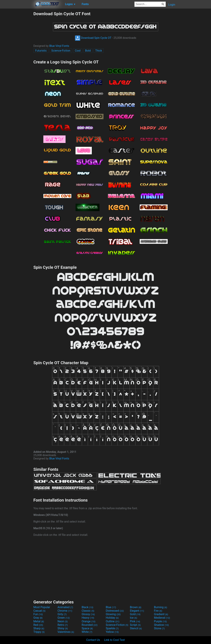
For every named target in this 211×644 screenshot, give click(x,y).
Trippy (39, 632)
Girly (62, 614)
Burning (161, 607)
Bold (88, 51)
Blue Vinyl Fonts (59, 46)
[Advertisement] (17, 64)
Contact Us (93, 640)
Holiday (112, 618)
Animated (65, 607)
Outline (113, 621)
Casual (39, 611)
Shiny (63, 628)
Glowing (113, 614)
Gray (38, 618)
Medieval (162, 618)
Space (87, 628)
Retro (63, 625)
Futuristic (41, 51)
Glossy (88, 614)
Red (38, 625)
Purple (160, 621)
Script (135, 625)
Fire (158, 611)
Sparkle (112, 628)
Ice (133, 618)
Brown (136, 607)
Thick (99, 51)
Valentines (66, 632)
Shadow (161, 625)
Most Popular (42, 607)
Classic (88, 611)
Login (172, 5)
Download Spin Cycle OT (93, 38)
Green (64, 618)
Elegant (137, 611)
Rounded (90, 625)
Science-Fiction (61, 51)
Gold (135, 614)
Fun (38, 614)
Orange (89, 621)
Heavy (88, 618)
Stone (159, 628)
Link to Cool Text (115, 640)
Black (87, 607)
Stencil (136, 628)
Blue (111, 607)
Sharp (39, 628)
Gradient (161, 614)
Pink (135, 621)
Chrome (65, 611)
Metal (39, 621)
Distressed (115, 611)
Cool (78, 51)
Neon (63, 621)
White (87, 632)
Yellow (112, 632)
